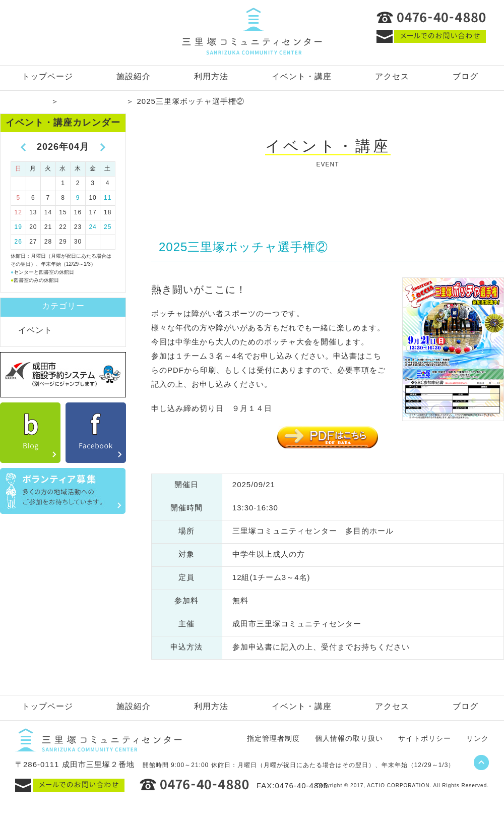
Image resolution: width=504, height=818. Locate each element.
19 (18, 227)
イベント (35, 330)
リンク (478, 738)
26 (18, 242)
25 (108, 227)
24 (92, 227)
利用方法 (211, 76)
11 (108, 198)
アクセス (392, 76)
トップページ (47, 76)
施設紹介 (134, 76)
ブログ (465, 76)
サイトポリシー (425, 738)
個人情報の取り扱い (349, 738)
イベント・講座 (302, 76)
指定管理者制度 (273, 738)
